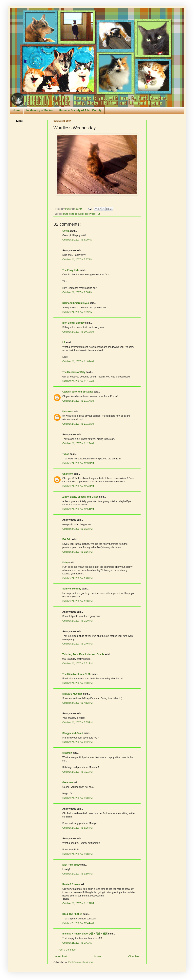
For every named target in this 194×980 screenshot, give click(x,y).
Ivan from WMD (71, 865)
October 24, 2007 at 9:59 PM (77, 874)
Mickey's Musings (72, 694)
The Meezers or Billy (74, 372)
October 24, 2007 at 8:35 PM (77, 828)
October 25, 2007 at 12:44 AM (78, 923)
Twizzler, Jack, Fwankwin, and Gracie (83, 654)
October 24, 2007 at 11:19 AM (78, 424)
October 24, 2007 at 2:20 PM (77, 621)
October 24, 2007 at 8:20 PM (77, 798)
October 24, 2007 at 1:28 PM (77, 578)
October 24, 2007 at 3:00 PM (77, 683)
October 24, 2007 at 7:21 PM (77, 772)
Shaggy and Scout (73, 733)
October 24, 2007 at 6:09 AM (77, 240)
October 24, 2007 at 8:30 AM (77, 292)
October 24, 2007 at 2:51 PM (77, 663)
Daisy (66, 563)
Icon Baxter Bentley (73, 323)
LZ (64, 342)
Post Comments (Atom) (80, 962)
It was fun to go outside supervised (79, 214)
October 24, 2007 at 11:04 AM (78, 361)
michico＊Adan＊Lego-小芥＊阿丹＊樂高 (85, 934)
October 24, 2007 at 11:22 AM (78, 443)
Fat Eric (67, 539)
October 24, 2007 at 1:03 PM (77, 529)
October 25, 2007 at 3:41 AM (77, 943)
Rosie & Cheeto (71, 884)
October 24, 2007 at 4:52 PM (77, 703)
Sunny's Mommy (72, 589)
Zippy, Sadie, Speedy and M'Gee (80, 497)
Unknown (68, 412)
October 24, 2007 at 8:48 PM (77, 854)
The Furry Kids (71, 270)
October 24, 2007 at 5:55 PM (77, 722)
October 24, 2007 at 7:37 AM (77, 259)
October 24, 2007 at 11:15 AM (78, 381)
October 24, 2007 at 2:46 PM (77, 644)
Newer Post (61, 956)
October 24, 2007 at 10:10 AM (78, 332)
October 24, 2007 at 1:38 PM (77, 601)
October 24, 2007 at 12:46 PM (78, 486)
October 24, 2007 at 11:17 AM (78, 401)
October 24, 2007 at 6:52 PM (77, 742)
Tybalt (66, 454)
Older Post (134, 956)
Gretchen (68, 782)
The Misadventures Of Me (77, 674)
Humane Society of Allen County (80, 110)
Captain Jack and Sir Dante (78, 392)
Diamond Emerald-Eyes (76, 303)
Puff (98, 214)
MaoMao (67, 753)
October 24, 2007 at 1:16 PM (77, 552)
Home (17, 110)
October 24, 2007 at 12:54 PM (78, 509)
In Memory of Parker (40, 110)
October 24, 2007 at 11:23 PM (78, 903)
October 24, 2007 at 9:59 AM (77, 312)
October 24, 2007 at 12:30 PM (78, 463)
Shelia (66, 231)
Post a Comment (67, 950)
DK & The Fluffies (72, 914)
